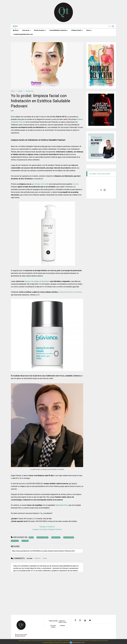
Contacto (62, 626)
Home (16, 30)
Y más (83, 643)
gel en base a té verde (40, 184)
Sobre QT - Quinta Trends (62, 622)
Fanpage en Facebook (47, 527)
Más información (76, 643)
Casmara (75, 184)
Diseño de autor (40, 30)
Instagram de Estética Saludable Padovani (47, 529)
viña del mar (30, 91)
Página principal (53, 621)
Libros (89, 30)
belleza (20, 91)
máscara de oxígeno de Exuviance (37, 281)
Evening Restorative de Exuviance (70, 292)
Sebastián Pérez (62, 505)
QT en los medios (53, 626)
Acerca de (26, 30)
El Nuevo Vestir (77, 30)
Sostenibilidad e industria (59, 30)
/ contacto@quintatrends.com (23, 34)
